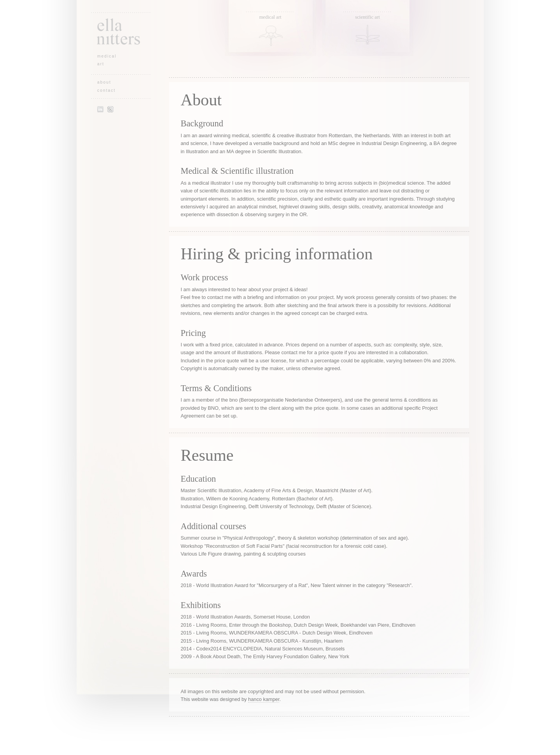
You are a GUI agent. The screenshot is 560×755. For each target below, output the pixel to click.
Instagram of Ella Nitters (110, 109)
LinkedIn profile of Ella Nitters (100, 109)
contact (106, 90)
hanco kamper (264, 699)
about (104, 82)
